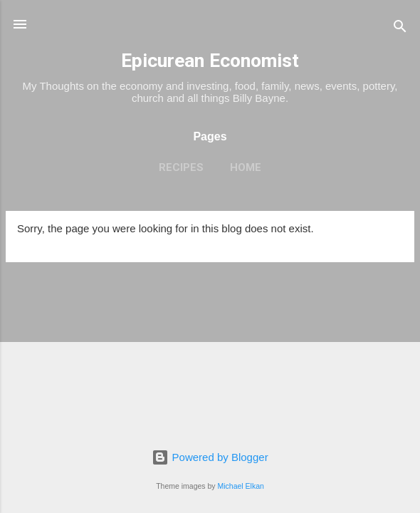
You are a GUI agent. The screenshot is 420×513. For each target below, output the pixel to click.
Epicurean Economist (210, 61)
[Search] (400, 29)
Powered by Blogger (210, 457)
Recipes (181, 167)
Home (246, 167)
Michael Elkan (241, 486)
